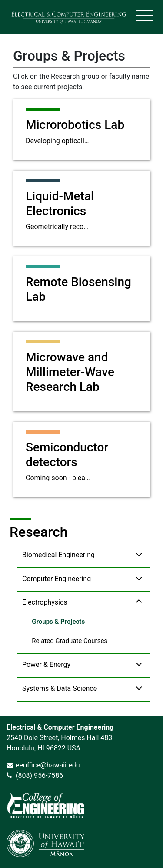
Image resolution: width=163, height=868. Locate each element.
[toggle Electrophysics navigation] (139, 602)
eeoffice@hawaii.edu (48, 765)
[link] (46, 805)
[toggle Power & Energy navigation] (139, 664)
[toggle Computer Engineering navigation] (139, 578)
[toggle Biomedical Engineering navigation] (139, 554)
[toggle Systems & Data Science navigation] (139, 688)
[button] (83, 556)
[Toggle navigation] (145, 17)
